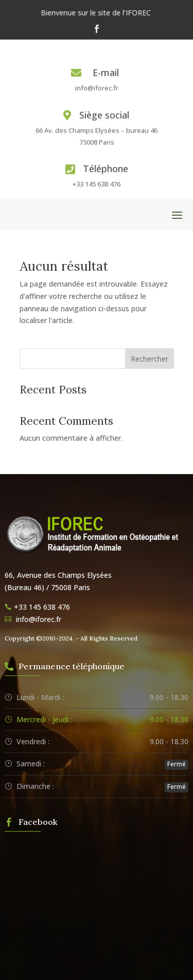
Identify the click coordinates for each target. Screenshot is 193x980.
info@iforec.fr (97, 88)
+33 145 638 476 (97, 184)
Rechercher (150, 359)
